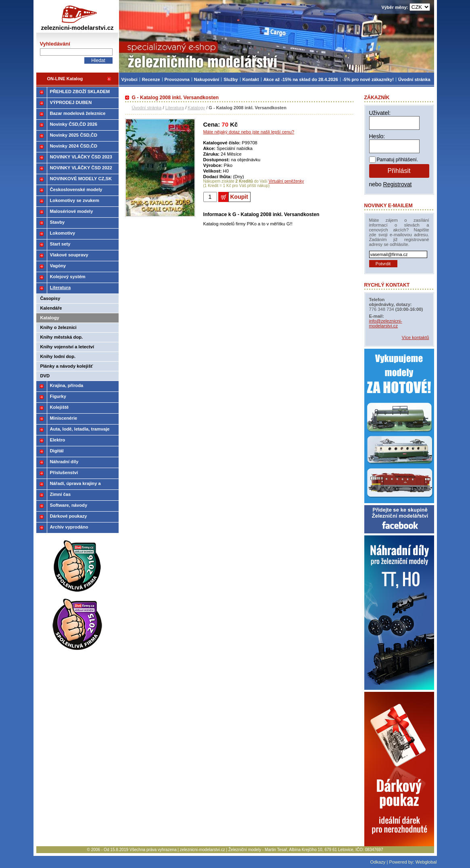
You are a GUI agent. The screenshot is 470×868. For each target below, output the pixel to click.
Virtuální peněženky (286, 181)
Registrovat (398, 184)
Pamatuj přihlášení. (398, 160)
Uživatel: (380, 113)
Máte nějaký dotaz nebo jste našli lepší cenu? (249, 132)
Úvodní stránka (147, 108)
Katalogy (196, 108)
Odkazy (378, 862)
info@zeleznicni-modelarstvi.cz (386, 323)
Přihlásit (399, 171)
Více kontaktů (416, 337)
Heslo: (377, 136)
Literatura (175, 108)
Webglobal (426, 862)
